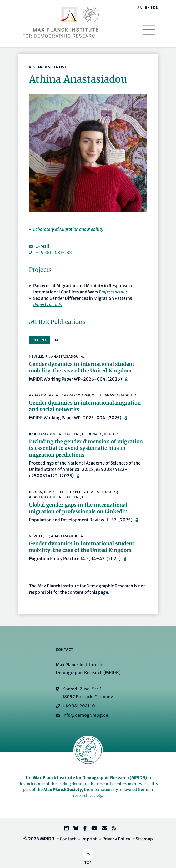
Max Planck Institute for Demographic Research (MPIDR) (90, 778)
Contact (68, 839)
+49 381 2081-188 (54, 252)
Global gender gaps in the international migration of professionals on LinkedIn (78, 508)
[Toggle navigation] (149, 30)
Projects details (113, 292)
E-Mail (42, 246)
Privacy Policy (116, 839)
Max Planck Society (63, 789)
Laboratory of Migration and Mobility (68, 229)
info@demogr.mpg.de (85, 715)
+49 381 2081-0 (79, 706)
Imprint (89, 839)
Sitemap (144, 839)
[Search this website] (137, 8)
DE (155, 8)
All (57, 340)
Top (88, 863)
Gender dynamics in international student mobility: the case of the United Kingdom (82, 367)
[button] (140, 7)
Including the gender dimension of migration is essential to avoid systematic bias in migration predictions (86, 448)
